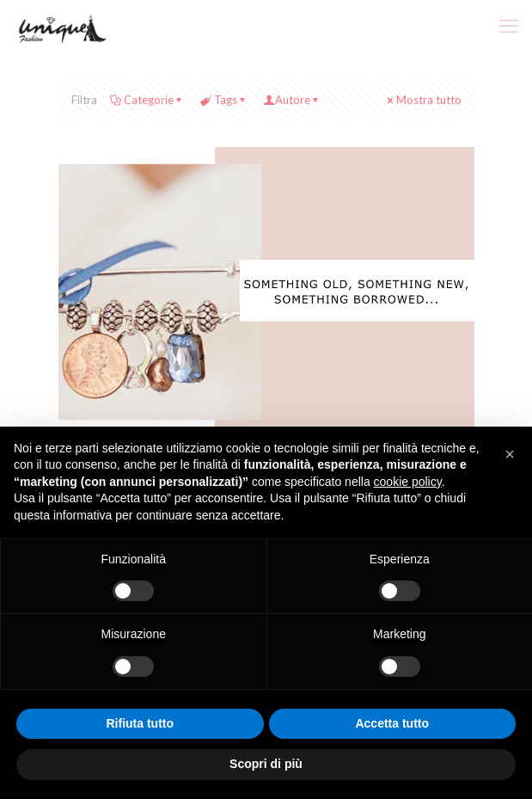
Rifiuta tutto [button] (140, 723)
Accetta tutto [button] (392, 723)
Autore (293, 100)
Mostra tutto (423, 100)
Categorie (147, 100)
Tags (224, 100)
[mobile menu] (509, 26)
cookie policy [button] (408, 482)
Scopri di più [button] (266, 764)
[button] (510, 454)
